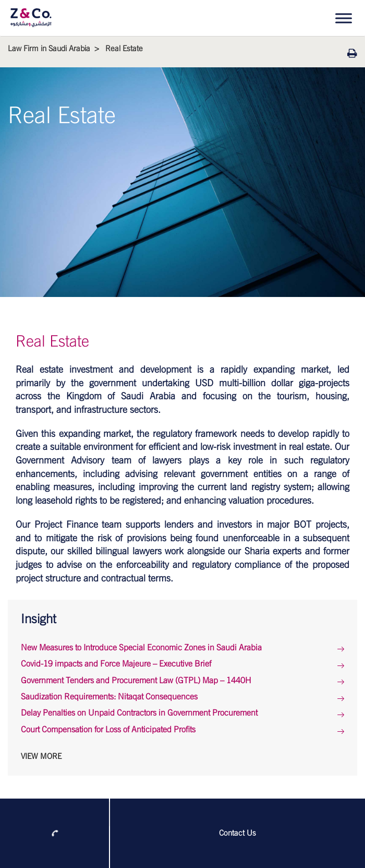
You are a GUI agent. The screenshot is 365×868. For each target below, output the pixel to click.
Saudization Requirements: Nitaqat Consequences (109, 697)
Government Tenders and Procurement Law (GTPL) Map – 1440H (136, 681)
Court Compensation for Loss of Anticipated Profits (108, 730)
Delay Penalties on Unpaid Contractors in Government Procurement (139, 713)
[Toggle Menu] (344, 18)
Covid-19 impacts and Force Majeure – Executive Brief (116, 664)
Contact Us (238, 833)
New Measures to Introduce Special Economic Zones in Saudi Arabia (141, 648)
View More (41, 757)
